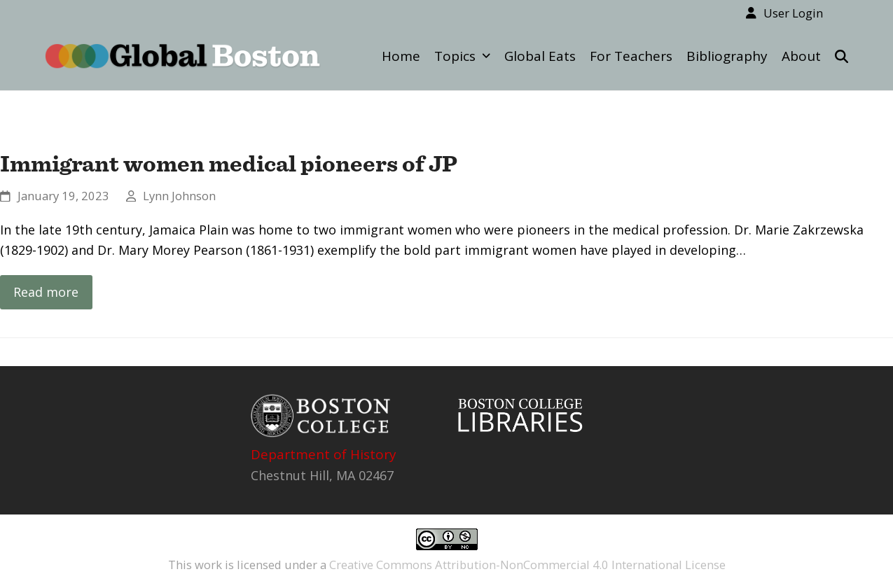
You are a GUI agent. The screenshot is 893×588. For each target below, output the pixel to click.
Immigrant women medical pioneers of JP (229, 163)
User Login (793, 13)
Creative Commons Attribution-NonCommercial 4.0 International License (527, 565)
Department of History (324, 454)
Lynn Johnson (179, 196)
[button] (842, 56)
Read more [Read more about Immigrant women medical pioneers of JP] (46, 292)
